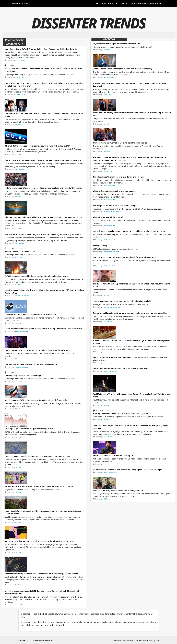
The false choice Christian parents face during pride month (118, 177)
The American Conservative (112, 212)
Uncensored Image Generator (41, 640)
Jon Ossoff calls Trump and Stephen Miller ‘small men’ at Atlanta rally (123, 69)
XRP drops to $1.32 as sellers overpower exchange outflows (30, 429)
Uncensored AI (23, 640)
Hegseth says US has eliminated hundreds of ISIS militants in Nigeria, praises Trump (129, 231)
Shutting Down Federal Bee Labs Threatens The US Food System (120, 413)
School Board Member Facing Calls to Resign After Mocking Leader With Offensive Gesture (43, 329)
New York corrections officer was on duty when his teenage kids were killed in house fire (43, 160)
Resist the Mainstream (22, 296)
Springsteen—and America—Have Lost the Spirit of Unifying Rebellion (123, 301)
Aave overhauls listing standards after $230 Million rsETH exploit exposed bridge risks (41, 574)
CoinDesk (18, 154)
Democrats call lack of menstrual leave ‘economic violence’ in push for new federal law (130, 313)
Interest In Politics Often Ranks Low (20, 251)
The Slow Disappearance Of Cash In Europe (23, 375)
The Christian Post (109, 186)
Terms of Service (142, 640)
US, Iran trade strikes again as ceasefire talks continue (116, 44)
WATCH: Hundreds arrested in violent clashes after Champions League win (36, 276)
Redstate (106, 405)
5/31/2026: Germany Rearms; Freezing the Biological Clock (118, 490)
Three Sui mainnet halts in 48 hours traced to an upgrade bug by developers (37, 456)
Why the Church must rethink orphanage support (114, 191)
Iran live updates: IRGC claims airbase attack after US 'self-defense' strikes (36, 400)
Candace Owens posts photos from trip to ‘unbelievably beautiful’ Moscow (36, 350)
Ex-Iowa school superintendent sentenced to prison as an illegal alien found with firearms (43, 188)
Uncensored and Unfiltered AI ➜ (14, 42)
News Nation (108, 50)
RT (16, 359)
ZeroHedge (21, 77)
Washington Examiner (110, 77)
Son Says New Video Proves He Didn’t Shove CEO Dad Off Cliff (31, 364)
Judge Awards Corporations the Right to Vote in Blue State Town (121, 368)
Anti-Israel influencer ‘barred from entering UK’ (113, 456)
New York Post (22, 95)
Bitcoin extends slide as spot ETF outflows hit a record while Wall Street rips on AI (39, 541)
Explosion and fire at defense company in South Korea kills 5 (30, 315)
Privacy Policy (155, 640)
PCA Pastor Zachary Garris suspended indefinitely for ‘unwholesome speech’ (126, 257)
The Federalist (22, 60)
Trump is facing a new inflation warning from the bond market (120, 143)
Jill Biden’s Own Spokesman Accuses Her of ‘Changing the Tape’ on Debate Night (127, 470)
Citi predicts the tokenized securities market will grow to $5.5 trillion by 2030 (37, 146)
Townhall (106, 124)
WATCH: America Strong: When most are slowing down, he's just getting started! (39, 486)
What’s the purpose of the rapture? (108, 217)
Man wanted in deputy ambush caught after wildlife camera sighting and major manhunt (43, 234)
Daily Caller (107, 95)
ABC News (18, 285)
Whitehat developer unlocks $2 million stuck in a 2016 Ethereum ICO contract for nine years (44, 217)
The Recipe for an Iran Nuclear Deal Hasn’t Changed (115, 206)
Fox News (18, 125)
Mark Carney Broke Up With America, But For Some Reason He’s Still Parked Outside (41, 49)
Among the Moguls (101, 246)
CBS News (107, 499)
